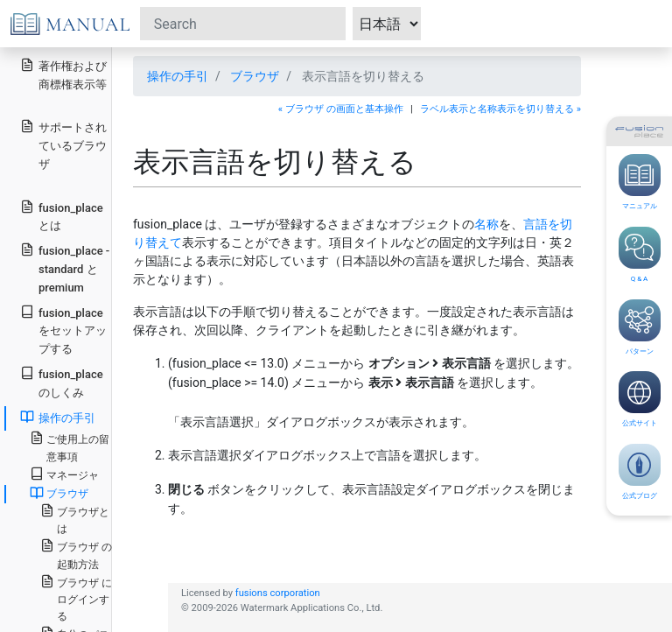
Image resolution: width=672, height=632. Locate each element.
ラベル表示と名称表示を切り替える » (500, 109)
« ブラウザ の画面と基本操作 (341, 109)
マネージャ (64, 474)
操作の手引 (178, 76)
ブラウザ (255, 76)
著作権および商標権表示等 (63, 74)
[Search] (243, 24)
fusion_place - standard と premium (65, 268)
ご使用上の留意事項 (70, 446)
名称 (486, 224)
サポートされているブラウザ (63, 145)
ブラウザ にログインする (76, 598)
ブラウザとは (75, 519)
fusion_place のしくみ (61, 383)
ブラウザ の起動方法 (76, 554)
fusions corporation (278, 593)
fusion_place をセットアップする (63, 330)
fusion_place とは (61, 216)
